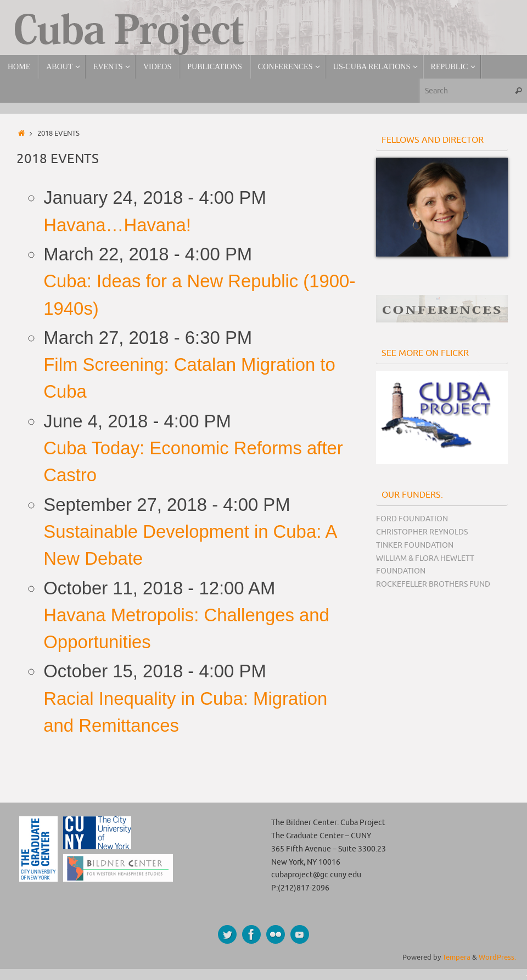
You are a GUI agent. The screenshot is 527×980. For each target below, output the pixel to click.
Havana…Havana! (117, 225)
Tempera (456, 957)
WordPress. (497, 957)
